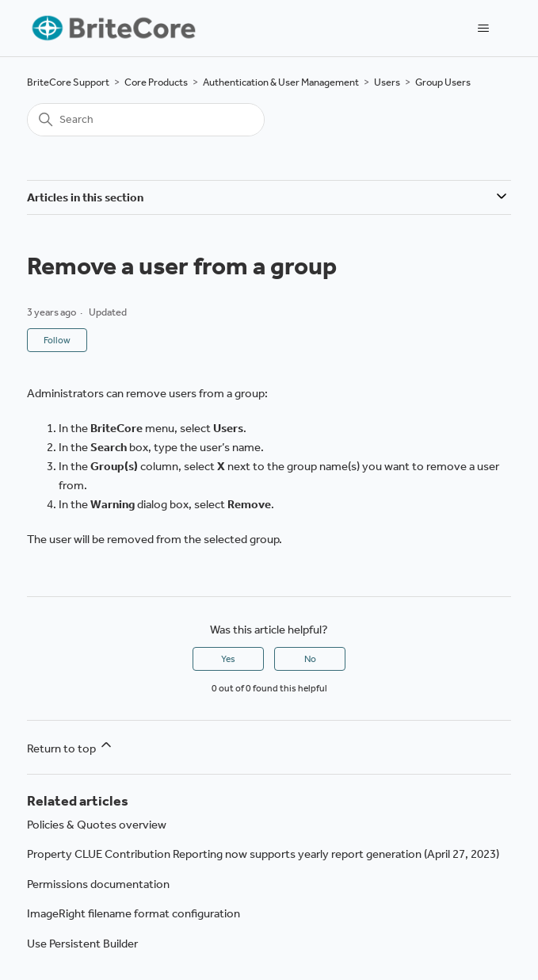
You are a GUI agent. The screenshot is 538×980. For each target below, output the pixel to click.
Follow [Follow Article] (57, 340)
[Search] (146, 120)
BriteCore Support (68, 82)
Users (387, 82)
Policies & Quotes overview (97, 825)
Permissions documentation (98, 884)
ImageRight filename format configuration (134, 913)
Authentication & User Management (281, 82)
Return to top (71, 746)
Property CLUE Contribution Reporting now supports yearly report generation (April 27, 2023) (263, 854)
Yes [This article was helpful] (228, 659)
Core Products (156, 82)
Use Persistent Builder (82, 944)
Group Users (443, 82)
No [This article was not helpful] (310, 659)
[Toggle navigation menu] (483, 29)
